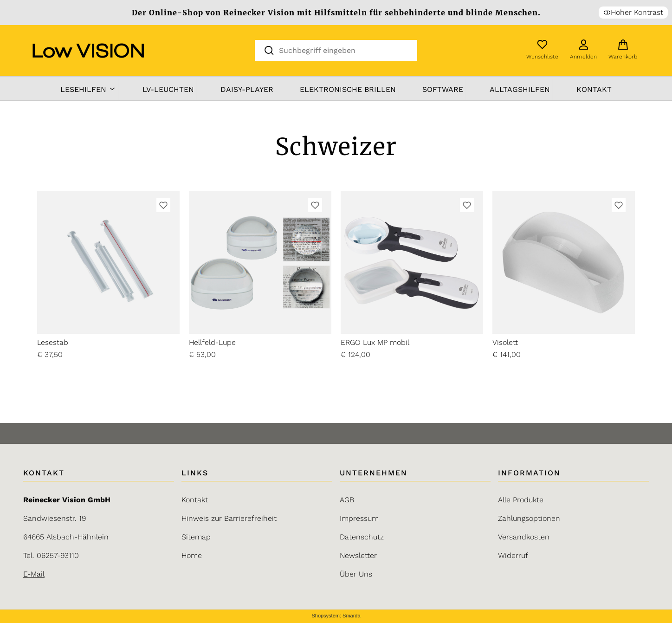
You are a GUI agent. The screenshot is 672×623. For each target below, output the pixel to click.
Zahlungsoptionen (529, 518)
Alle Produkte (521, 500)
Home (192, 555)
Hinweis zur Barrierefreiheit (229, 518)
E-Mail (34, 574)
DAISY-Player (247, 89)
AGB (347, 500)
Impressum (359, 518)
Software (443, 89)
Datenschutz (362, 537)
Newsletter (358, 555)
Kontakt (594, 89)
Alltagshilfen (520, 89)
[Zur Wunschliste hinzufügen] (163, 205)
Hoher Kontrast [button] (633, 12)
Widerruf (513, 555)
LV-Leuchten (168, 89)
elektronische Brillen (348, 89)
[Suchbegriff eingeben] (344, 50)
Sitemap (196, 537)
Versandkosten (524, 537)
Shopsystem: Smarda (336, 616)
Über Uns (356, 574)
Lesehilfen (88, 89)
